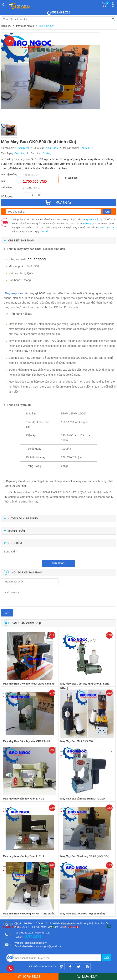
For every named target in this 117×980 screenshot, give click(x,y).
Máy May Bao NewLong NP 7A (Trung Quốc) (29, 914)
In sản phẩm (72, 178)
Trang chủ (6, 26)
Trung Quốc (51, 148)
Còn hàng (20, 153)
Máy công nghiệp (25, 26)
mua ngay (58, 563)
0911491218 (107, 228)
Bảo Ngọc (89, 223)
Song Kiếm (23, 148)
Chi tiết (44, 232)
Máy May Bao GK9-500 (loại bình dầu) (83, 914)
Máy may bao (46, 26)
